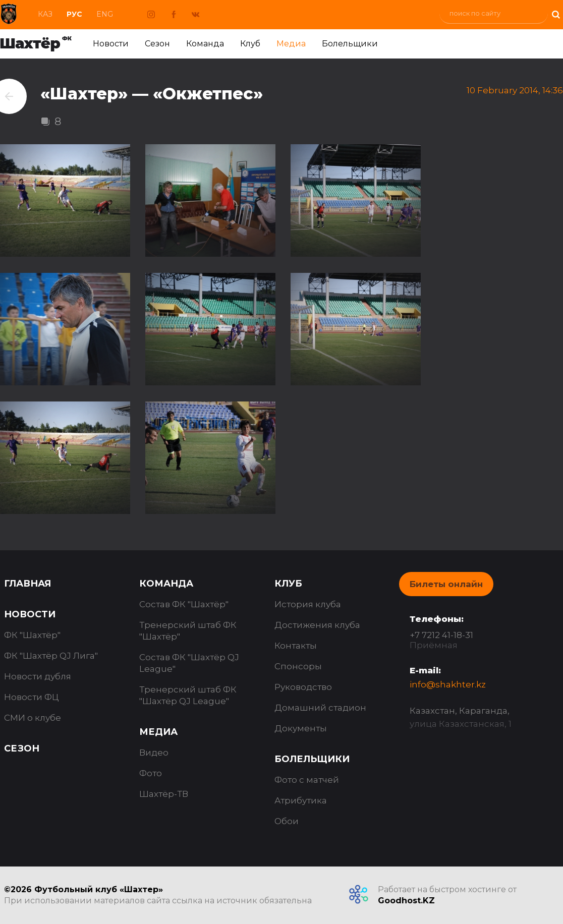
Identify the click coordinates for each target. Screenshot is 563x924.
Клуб (250, 44)
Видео (154, 753)
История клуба (308, 604)
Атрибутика (301, 800)
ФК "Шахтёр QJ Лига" (51, 656)
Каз (45, 14)
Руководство (303, 687)
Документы (301, 728)
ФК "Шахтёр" (32, 635)
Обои (287, 821)
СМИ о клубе (33, 718)
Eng (105, 14)
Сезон (157, 44)
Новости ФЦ (32, 697)
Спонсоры (298, 666)
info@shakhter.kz (448, 684)
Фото (151, 773)
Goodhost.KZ (406, 901)
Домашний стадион (320, 708)
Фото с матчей (307, 780)
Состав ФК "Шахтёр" (184, 604)
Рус (74, 14)
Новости (111, 44)
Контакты (296, 646)
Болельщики (350, 44)
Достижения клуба (317, 625)
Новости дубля (38, 676)
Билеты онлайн (446, 584)
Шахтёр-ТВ (164, 794)
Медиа (291, 44)
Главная (27, 584)
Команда (205, 44)
